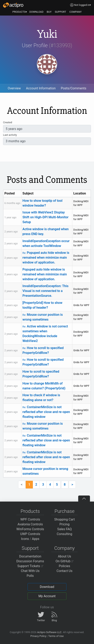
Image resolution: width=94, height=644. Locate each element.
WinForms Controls (30, 529)
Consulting (64, 534)
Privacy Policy (38, 636)
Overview (14, 88)
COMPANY (75, 12)
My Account (47, 596)
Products (30, 511)
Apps (36, 539)
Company (65, 548)
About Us (65, 556)
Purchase (65, 511)
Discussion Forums (30, 561)
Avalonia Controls (30, 524)
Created (7, 122)
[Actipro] (13, 5)
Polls (30, 576)
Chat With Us (30, 571)
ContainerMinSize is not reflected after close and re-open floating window (46, 412)
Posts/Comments (74, 88)
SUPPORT (61, 12)
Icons (25, 539)
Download (47, 587)
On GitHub (64, 561)
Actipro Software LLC (49, 632)
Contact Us (65, 571)
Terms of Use (56, 636)
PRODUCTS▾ (20, 12)
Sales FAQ (64, 529)
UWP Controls (30, 534)
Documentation (30, 556)
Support (30, 548)
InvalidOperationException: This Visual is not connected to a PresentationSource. (45, 291)
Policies (64, 566)
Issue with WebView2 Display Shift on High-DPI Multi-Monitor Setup (45, 217)
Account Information (41, 88)
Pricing (65, 524)
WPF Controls (30, 519)
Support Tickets (30, 566)
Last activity (10, 135)
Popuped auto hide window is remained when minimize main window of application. (46, 258)
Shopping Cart (65, 519)
